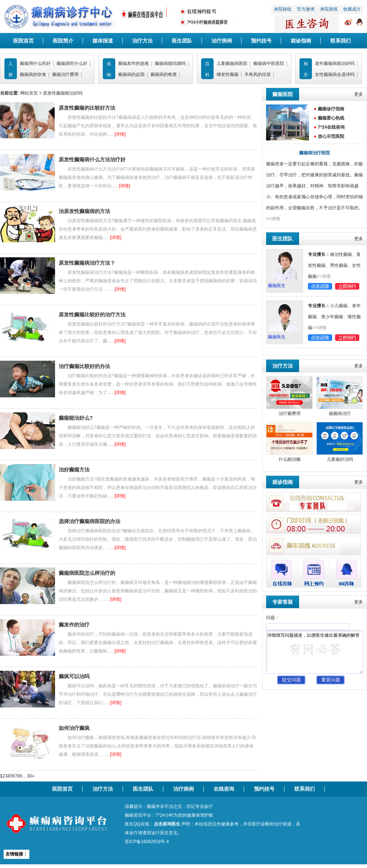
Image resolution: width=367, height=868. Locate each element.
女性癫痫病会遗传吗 (335, 74)
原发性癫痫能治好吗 (63, 93)
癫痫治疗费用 (65, 74)
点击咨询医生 (167, 824)
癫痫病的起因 (131, 74)
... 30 (27, 776)
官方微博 (306, 9)
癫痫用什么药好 (35, 63)
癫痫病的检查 (164, 74)
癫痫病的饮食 (33, 74)
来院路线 (283, 9)
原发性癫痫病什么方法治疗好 (92, 159)
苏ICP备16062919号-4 (147, 842)
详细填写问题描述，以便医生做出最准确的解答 (315, 652)
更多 (359, 94)
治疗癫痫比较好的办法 (84, 366)
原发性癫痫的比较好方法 (87, 108)
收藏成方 (352, 9)
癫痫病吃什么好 (72, 63)
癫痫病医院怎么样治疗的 (87, 573)
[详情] (120, 134)
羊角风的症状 (258, 74)
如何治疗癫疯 (74, 728)
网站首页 (29, 93)
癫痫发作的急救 (134, 63)
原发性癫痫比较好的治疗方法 (92, 315)
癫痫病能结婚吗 (170, 63)
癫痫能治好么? (76, 418)
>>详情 (273, 219)
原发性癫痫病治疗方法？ (87, 263)
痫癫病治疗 (340, 413)
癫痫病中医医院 (269, 63)
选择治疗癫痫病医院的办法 (90, 521)
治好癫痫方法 (74, 470)
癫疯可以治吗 (74, 676)
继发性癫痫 (228, 74)
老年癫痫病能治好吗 (335, 63)
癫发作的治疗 (74, 625)
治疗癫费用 (290, 413)
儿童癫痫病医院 (232, 63)
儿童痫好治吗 (340, 459)
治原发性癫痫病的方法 (84, 211)
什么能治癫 (290, 459)
